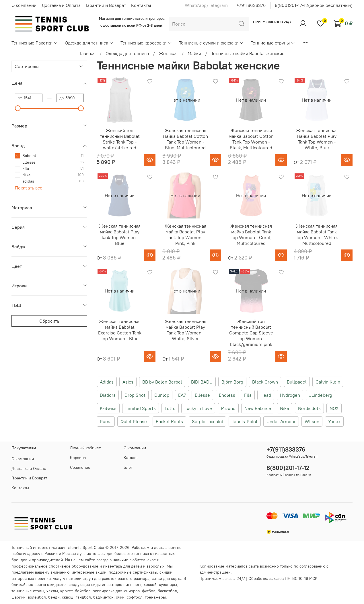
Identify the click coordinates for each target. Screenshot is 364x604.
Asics (128, 382)
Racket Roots (169, 421)
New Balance (258, 408)
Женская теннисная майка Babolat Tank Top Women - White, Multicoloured (317, 235)
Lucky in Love (198, 408)
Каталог (131, 458)
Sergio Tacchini (207, 421)
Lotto (170, 408)
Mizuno (228, 408)
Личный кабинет (85, 448)
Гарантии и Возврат (106, 5)
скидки (166, 572)
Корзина (78, 458)
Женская (168, 53)
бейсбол (83, 591)
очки (120, 597)
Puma (106, 421)
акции (101, 572)
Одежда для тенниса (89, 43)
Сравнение (80, 467)
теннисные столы (28, 591)
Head (266, 395)
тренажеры (155, 597)
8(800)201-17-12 (288, 468)
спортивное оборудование (74, 566)
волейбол (37, 597)
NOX (334, 408)
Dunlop (162, 395)
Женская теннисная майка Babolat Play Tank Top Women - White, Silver (185, 330)
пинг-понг (132, 584)
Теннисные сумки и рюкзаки (211, 43)
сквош (68, 597)
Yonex (334, 421)
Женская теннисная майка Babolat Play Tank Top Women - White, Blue (317, 139)
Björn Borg (232, 382)
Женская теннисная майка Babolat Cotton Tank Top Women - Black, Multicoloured (251, 139)
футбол (149, 591)
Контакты (141, 5)
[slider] (18, 108)
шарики (19, 597)
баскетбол (167, 591)
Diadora (108, 395)
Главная (88, 53)
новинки (43, 578)
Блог (128, 467)
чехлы (52, 591)
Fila (248, 395)
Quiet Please (134, 421)
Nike (285, 408)
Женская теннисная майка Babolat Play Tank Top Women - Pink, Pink (185, 235)
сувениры (168, 584)
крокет (66, 591)
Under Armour (281, 421)
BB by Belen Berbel (162, 382)
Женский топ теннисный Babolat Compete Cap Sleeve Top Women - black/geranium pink (251, 333)
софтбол (135, 597)
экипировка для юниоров (116, 591)
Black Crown (265, 382)
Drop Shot (135, 395)
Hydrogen (290, 395)
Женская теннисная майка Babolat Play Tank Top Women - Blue (120, 235)
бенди (54, 597)
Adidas (107, 382)
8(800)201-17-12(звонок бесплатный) (314, 5)
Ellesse (202, 395)
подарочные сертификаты (133, 572)
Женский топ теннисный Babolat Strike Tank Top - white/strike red (120, 139)
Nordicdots (309, 408)
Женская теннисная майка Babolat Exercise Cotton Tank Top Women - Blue (120, 330)
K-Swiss (108, 408)
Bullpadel (297, 382)
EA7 (182, 395)
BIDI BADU (202, 382)
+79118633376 (251, 5)
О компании (24, 5)
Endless (227, 395)
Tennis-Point (245, 421)
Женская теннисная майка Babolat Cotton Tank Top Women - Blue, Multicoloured (185, 139)
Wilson (312, 421)
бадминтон (103, 597)
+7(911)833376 (286, 449)
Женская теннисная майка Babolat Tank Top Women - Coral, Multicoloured (251, 235)
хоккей (150, 584)
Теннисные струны (273, 43)
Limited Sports (141, 408)
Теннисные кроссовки (146, 43)
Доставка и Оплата (61, 5)
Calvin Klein (328, 382)
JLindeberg (321, 395)
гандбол (83, 597)
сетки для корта (167, 578)
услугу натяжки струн (73, 578)
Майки (194, 53)
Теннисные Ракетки (35, 43)
